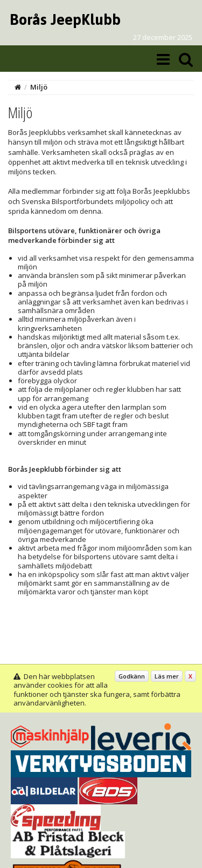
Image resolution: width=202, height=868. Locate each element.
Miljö (39, 87)
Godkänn (132, 676)
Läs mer (167, 676)
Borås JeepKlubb (65, 20)
